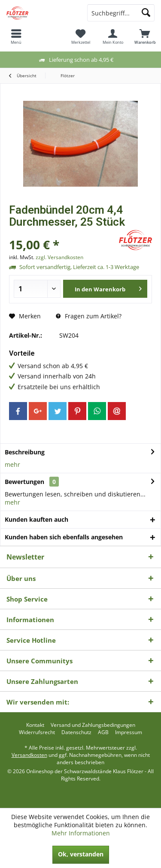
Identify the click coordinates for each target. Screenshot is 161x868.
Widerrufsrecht (37, 732)
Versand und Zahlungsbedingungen (93, 725)
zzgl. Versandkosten (59, 257)
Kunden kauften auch (36, 519)
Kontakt (35, 725)
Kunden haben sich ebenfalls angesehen (64, 537)
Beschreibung (25, 452)
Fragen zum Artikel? (89, 316)
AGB (103, 732)
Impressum (129, 732)
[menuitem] (16, 36)
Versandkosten (29, 755)
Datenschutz (76, 732)
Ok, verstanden (81, 854)
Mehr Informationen (81, 833)
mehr (12, 464)
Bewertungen (24, 482)
